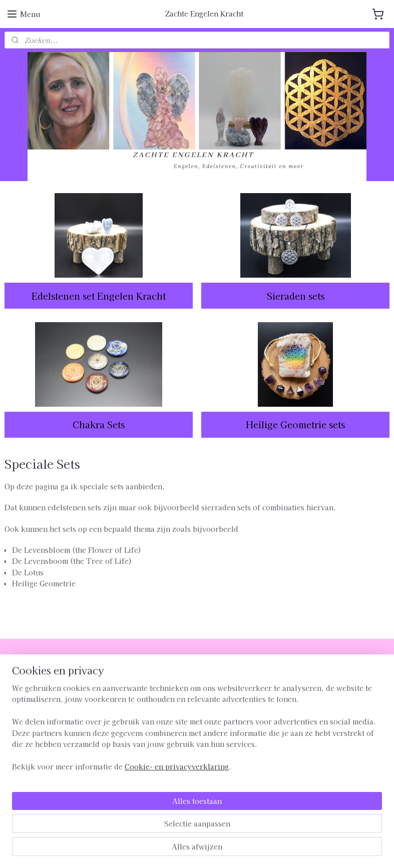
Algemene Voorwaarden (41, 677)
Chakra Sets (99, 424)
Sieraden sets (296, 295)
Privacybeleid (25, 725)
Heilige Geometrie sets (295, 424)
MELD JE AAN (288, 734)
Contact (17, 715)
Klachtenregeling (30, 706)
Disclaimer (21, 734)
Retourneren (23, 696)
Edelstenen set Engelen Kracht (99, 295)
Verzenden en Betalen (38, 686)
